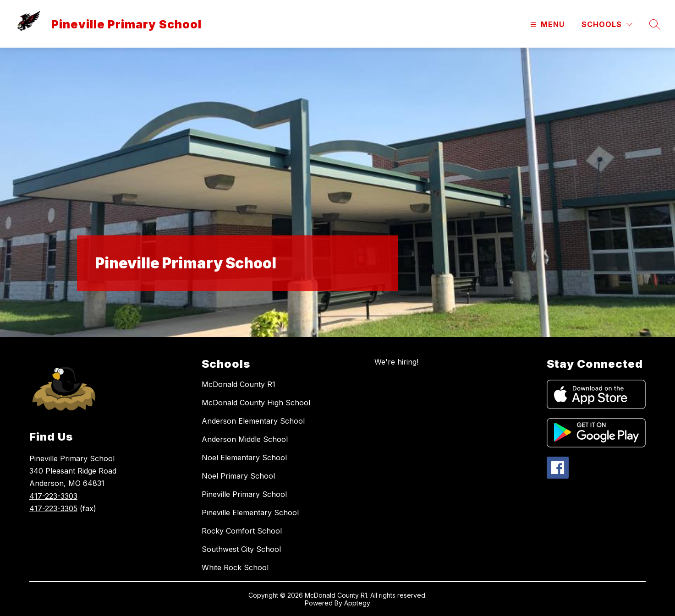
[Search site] (655, 24)
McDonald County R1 (239, 384)
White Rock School (235, 567)
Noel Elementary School (244, 458)
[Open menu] (546, 25)
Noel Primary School (238, 476)
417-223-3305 (53, 508)
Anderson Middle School (245, 439)
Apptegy (357, 603)
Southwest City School (241, 549)
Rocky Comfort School (242, 531)
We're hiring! (396, 362)
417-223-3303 (53, 496)
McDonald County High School (256, 403)
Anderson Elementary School (253, 421)
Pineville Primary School (244, 494)
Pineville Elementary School (250, 512)
